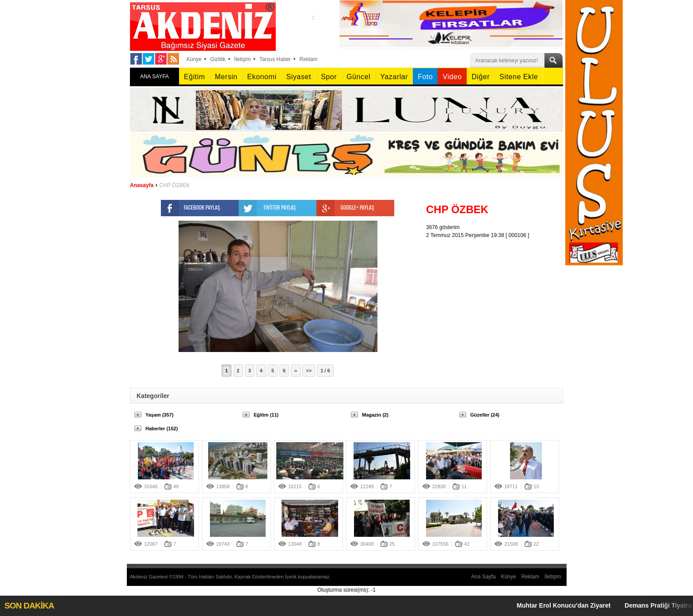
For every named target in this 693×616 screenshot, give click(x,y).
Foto (425, 77)
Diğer (481, 77)
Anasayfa (142, 185)
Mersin (226, 77)
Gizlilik (218, 59)
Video (452, 77)
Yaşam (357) (160, 415)
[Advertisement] (497, 295)
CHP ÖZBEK (174, 185)
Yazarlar (394, 77)
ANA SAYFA (154, 77)
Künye (194, 59)
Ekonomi (262, 77)
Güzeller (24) (485, 415)
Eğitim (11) (266, 415)
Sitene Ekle (519, 77)
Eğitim (194, 77)
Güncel (358, 77)
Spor (329, 77)
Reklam (309, 59)
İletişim (242, 59)
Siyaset (299, 77)
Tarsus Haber (275, 59)
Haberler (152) (162, 429)
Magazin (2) (375, 415)
